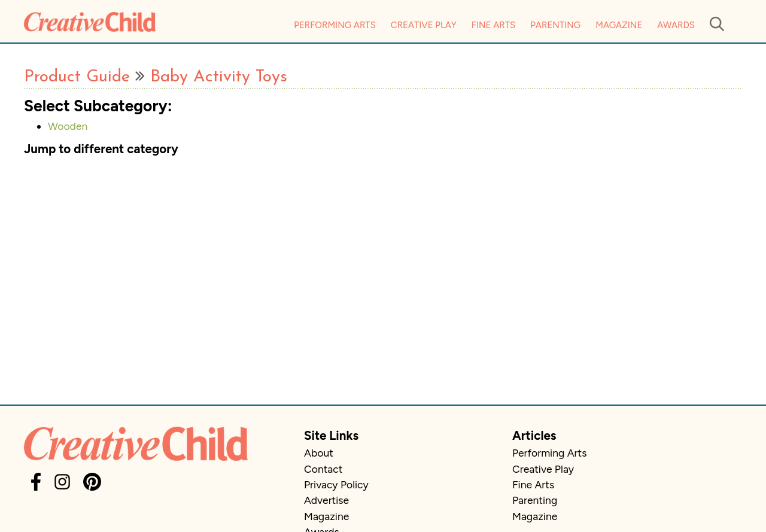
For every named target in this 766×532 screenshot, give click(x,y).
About (319, 453)
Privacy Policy (336, 484)
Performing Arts (335, 25)
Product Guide (77, 77)
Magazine (619, 25)
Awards (676, 25)
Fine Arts (493, 25)
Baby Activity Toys (219, 77)
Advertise (326, 500)
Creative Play (424, 25)
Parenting (555, 25)
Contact (323, 469)
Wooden (68, 126)
